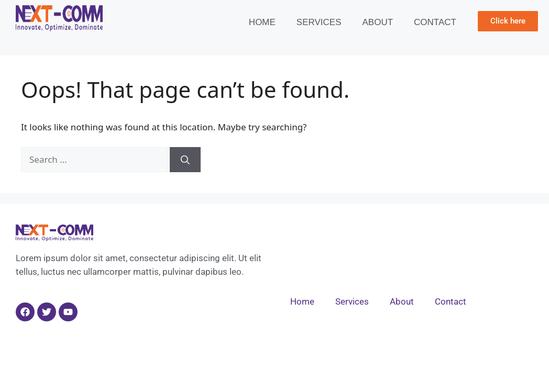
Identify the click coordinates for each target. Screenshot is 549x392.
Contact (435, 22)
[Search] (185, 160)
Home (262, 22)
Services (319, 22)
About (378, 22)
